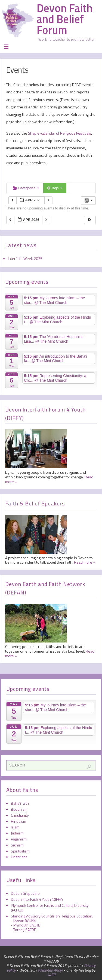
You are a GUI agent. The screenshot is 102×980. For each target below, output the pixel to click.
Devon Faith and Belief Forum (65, 19)
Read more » (85, 562)
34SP (51, 975)
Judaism (17, 833)
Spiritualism (20, 851)
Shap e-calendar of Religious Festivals (59, 133)
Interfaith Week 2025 (25, 258)
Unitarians (19, 857)
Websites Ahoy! (50, 970)
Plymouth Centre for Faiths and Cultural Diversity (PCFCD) (50, 908)
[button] (90, 220)
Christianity (20, 815)
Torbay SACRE (25, 930)
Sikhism (17, 845)
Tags (55, 188)
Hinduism (18, 821)
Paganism (19, 839)
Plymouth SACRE (27, 925)
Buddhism (19, 809)
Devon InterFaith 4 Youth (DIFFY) (37, 899)
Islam (15, 827)
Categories (26, 188)
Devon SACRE (24, 920)
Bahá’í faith (20, 803)
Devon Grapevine (25, 893)
